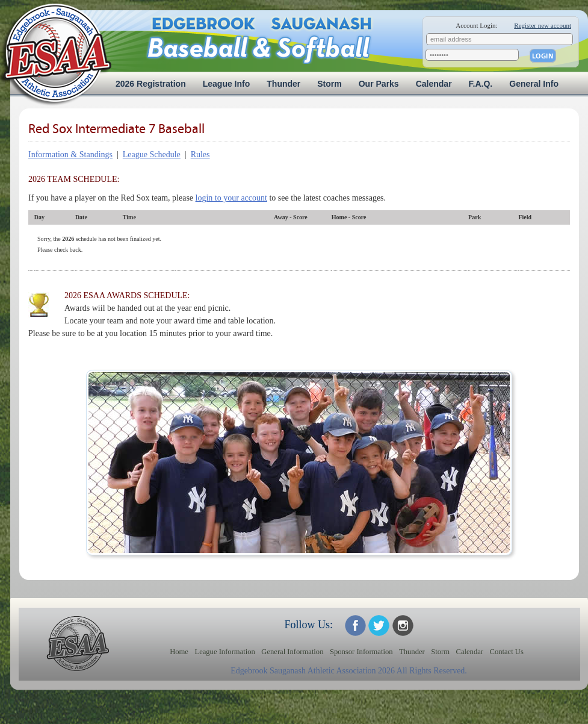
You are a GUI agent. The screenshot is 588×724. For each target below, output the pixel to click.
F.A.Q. (481, 84)
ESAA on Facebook (355, 626)
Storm (329, 84)
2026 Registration (151, 84)
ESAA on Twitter (379, 626)
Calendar (434, 84)
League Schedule (152, 154)
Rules (200, 154)
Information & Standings (70, 154)
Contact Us (507, 652)
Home (179, 652)
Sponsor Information (361, 652)
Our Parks (379, 84)
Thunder (283, 84)
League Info (227, 84)
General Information (292, 652)
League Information (224, 652)
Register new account (543, 25)
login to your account (231, 198)
